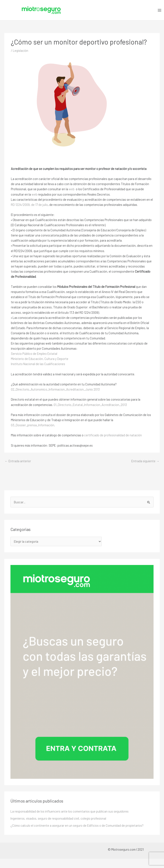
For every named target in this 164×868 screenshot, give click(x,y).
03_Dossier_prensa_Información (33, 425)
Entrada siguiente (145, 461)
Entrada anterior (18, 461)
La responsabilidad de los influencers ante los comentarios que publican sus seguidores (70, 811)
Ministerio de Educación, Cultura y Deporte (40, 359)
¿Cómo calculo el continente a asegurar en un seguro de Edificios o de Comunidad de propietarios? (77, 825)
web (72, 189)
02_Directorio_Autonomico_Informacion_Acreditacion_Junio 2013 (55, 389)
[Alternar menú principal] (160, 10)
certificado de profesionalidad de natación (113, 435)
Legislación (20, 51)
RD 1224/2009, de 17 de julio (29, 205)
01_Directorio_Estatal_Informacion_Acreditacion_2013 (90, 405)
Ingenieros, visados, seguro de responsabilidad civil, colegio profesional (58, 818)
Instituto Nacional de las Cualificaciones (38, 364)
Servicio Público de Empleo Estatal (34, 354)
